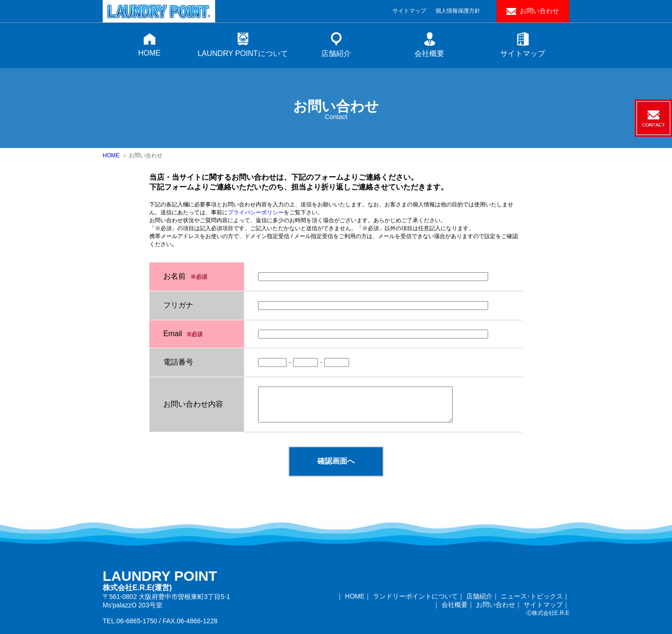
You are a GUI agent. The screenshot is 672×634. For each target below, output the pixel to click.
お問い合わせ (539, 11)
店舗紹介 (336, 53)
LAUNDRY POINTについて (242, 53)
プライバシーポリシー (256, 212)
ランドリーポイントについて (415, 596)
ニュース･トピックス (532, 596)
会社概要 (429, 53)
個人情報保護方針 (458, 11)
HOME (149, 53)
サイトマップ (409, 11)
